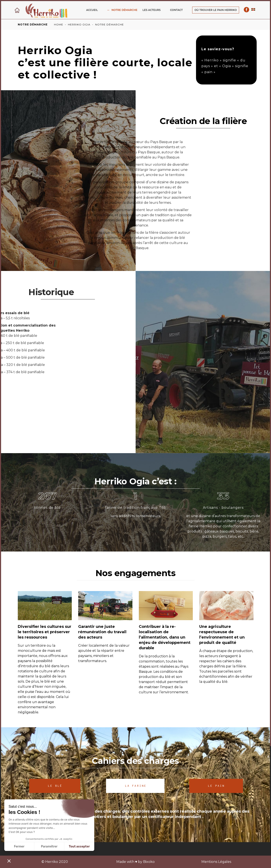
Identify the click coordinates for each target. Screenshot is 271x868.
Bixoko (149, 862)
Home (59, 24)
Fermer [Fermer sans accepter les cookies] (19, 847)
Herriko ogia (79, 24)
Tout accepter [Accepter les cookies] (79, 847)
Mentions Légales (216, 862)
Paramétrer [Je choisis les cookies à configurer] (49, 847)
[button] (9, 861)
